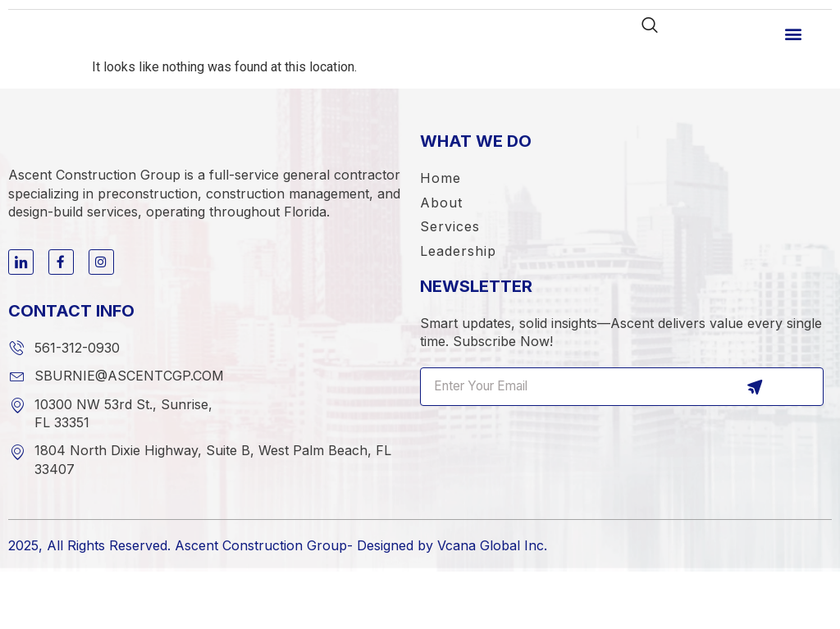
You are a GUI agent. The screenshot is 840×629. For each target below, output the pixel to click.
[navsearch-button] (644, 35)
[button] (794, 44)
